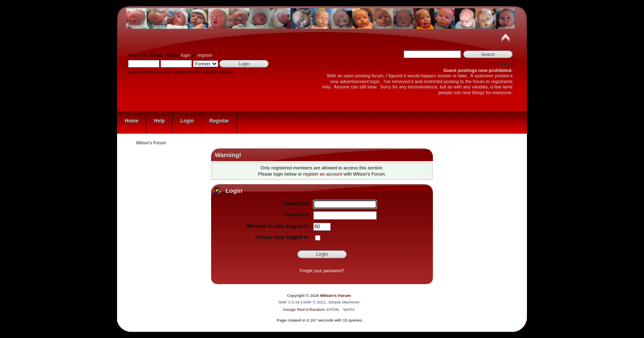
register (205, 55)
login (186, 55)
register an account (323, 174)
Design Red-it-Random (304, 309)
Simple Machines (344, 302)
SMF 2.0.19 (289, 302)
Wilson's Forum (336, 295)
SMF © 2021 (315, 302)
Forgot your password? (322, 271)
